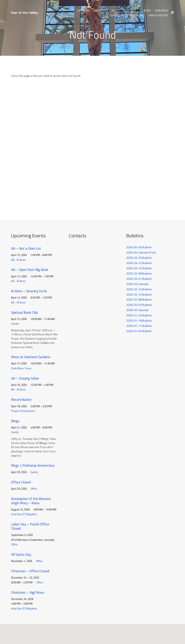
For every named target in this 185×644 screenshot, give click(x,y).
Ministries (129, 11)
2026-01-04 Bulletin (139, 331)
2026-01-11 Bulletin (139, 326)
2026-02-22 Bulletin (139, 289)
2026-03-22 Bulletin (139, 263)
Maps (115, 11)
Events (15, 324)
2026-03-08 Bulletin (139, 274)
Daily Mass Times (21, 368)
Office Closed (21, 482)
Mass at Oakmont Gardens (31, 357)
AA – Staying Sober (25, 378)
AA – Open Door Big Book (30, 270)
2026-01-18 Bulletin (139, 321)
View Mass (161, 11)
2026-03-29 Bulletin (139, 258)
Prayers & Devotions (23, 411)
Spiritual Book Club (25, 312)
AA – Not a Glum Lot (26, 248)
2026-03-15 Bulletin (139, 268)
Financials (138, 15)
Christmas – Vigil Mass (28, 592)
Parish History (158, 15)
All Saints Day (21, 554)
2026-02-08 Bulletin (139, 300)
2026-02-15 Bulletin (139, 295)
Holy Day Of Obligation (24, 514)
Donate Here (119, 15)
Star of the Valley (24, 13)
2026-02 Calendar (137, 310)
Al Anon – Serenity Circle (29, 291)
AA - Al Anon (18, 260)
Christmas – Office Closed (30, 571)
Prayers (145, 11)
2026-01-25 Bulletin (139, 315)
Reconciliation (21, 399)
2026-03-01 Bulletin (139, 279)
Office (34, 489)
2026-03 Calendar (137, 284)
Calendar (84, 11)
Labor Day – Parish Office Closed (30, 526)
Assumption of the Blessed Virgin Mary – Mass (31, 501)
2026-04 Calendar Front (141, 253)
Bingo (15, 421)
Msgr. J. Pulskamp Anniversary (33, 465)
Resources (101, 11)
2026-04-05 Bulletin (139, 247)
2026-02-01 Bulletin (139, 305)
